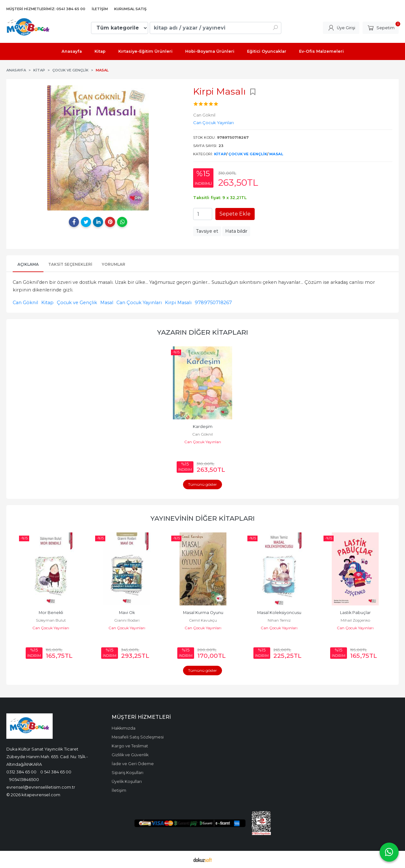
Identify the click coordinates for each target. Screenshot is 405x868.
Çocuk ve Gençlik (248, 154)
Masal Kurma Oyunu (279, 613)
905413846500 (24, 779)
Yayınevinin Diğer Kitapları (202, 518)
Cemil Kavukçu (279, 620)
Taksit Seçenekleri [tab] (70, 264)
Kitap (220, 154)
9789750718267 (213, 303)
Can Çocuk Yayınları (139, 303)
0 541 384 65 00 (56, 772)
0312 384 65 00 (21, 772)
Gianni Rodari (203, 620)
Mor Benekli (127, 613)
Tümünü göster (202, 484)
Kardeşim (203, 427)
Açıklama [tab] (28, 264)
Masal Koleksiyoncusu (355, 613)
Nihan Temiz (355, 620)
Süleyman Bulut (127, 620)
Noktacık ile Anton (51, 613)
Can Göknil (25, 303)
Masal (276, 154)
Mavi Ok (203, 613)
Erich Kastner (51, 620)
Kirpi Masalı (178, 303)
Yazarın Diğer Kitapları (202, 332)
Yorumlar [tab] (114, 264)
